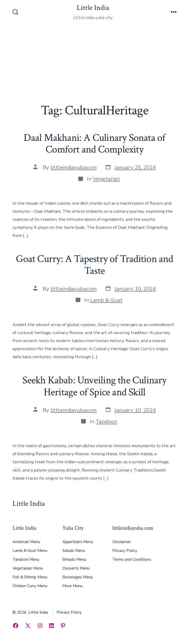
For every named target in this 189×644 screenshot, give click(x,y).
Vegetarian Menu (28, 568)
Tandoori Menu (26, 559)
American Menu (26, 542)
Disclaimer (122, 542)
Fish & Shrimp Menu (30, 577)
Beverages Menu (78, 577)
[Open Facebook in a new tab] (16, 626)
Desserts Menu (76, 568)
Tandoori (106, 421)
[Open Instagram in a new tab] (40, 626)
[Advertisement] (94, 64)
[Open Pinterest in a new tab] (63, 626)
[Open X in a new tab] (28, 626)
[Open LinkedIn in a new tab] (51, 626)
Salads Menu (74, 551)
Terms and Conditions (132, 559)
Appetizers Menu (78, 542)
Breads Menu (74, 559)
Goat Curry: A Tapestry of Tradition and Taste (94, 265)
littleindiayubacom (74, 167)
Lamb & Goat (106, 300)
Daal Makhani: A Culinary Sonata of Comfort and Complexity (94, 144)
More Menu (73, 586)
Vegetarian (106, 179)
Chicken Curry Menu (30, 586)
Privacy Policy (125, 551)
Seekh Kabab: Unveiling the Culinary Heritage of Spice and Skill (94, 386)
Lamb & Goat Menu (30, 551)
